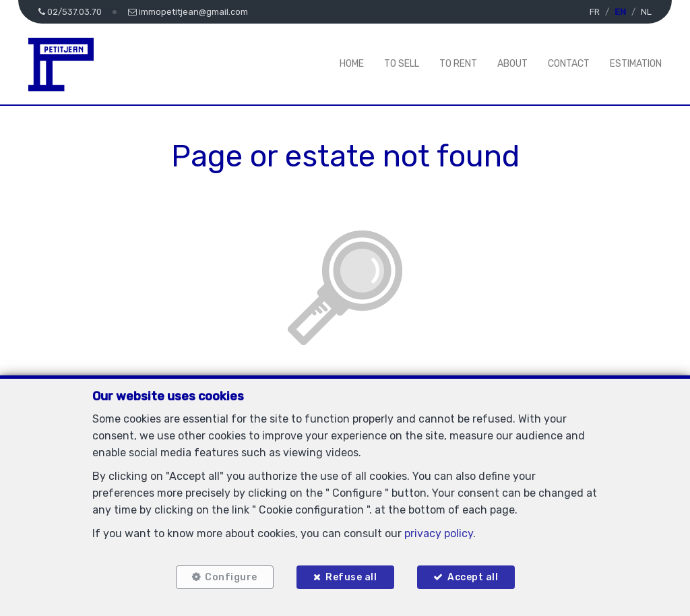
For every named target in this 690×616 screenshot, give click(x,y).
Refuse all (351, 577)
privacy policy (439, 533)
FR (595, 12)
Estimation (636, 64)
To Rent (458, 64)
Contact (569, 64)
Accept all (473, 577)
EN (620, 12)
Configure (231, 577)
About (512, 64)
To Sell (402, 64)
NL (646, 12)
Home (352, 64)
